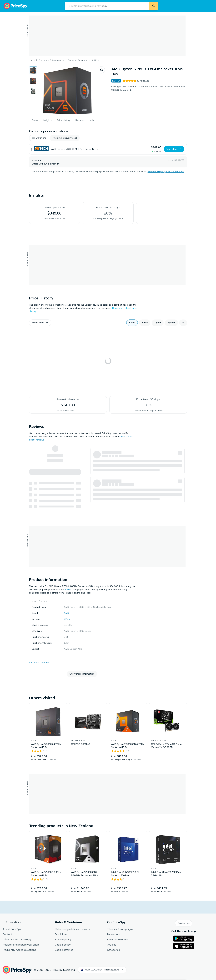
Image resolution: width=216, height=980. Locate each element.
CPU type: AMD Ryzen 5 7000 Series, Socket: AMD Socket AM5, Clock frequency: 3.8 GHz (148, 88)
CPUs (97, 60)
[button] (39, 138)
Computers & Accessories (51, 60)
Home (32, 60)
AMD (66, 613)
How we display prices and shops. (166, 171)
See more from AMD (40, 662)
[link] (48, 733)
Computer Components (79, 60)
